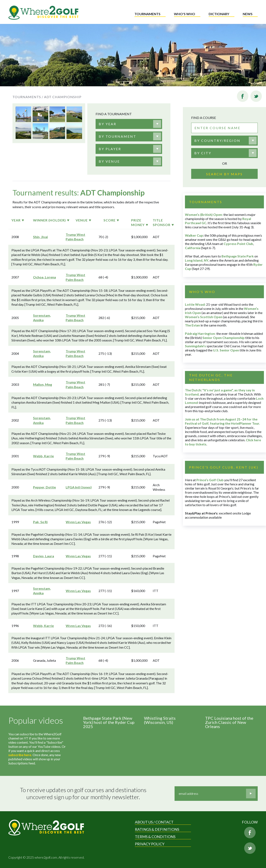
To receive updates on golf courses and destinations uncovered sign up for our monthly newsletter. (84, 793)
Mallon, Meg (42, 384)
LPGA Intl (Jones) (79, 487)
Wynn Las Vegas (78, 522)
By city (203, 153)
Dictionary (219, 14)
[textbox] (108, 124)
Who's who (185, 14)
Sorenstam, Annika (42, 318)
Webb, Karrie (43, 456)
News (248, 14)
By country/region (217, 140)
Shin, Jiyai (40, 237)
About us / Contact (154, 822)
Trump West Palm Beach (75, 237)
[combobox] (129, 124)
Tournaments (147, 14)
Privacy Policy (150, 844)
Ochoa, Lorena (44, 277)
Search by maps (224, 174)
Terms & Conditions (155, 837)
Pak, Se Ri (40, 522)
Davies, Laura (44, 556)
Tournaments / (28, 97)
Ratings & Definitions (157, 829)
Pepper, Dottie (44, 487)
